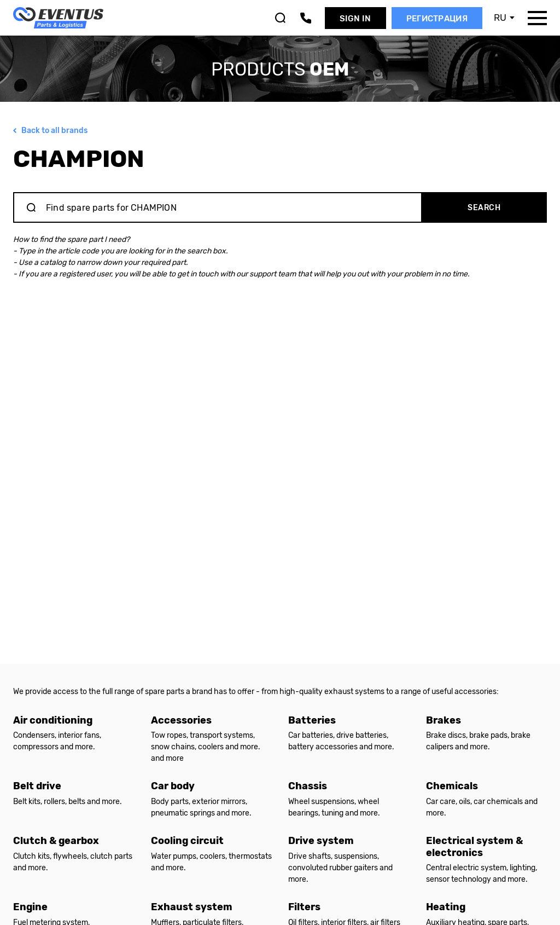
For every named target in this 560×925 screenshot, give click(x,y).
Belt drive (37, 786)
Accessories (181, 720)
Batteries (312, 720)
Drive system (321, 841)
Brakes (444, 720)
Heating (446, 907)
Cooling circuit (187, 841)
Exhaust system (192, 907)
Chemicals (452, 786)
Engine (30, 907)
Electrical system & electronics (474, 847)
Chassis (308, 786)
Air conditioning (53, 720)
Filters (304, 907)
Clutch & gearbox (56, 841)
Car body (173, 786)
